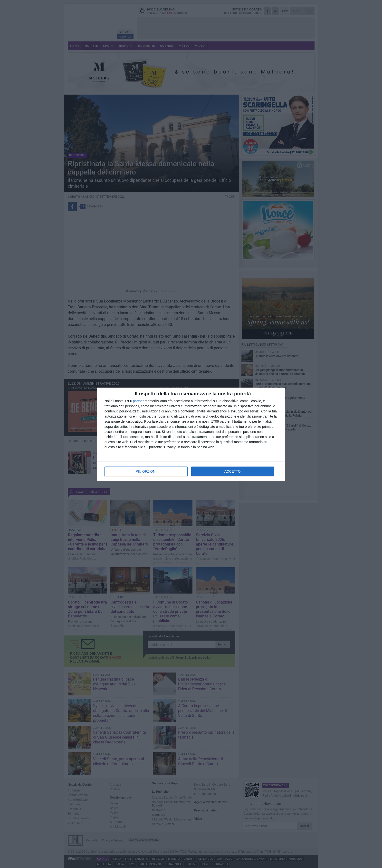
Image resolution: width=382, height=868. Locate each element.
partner (138, 401)
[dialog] (191, 434)
